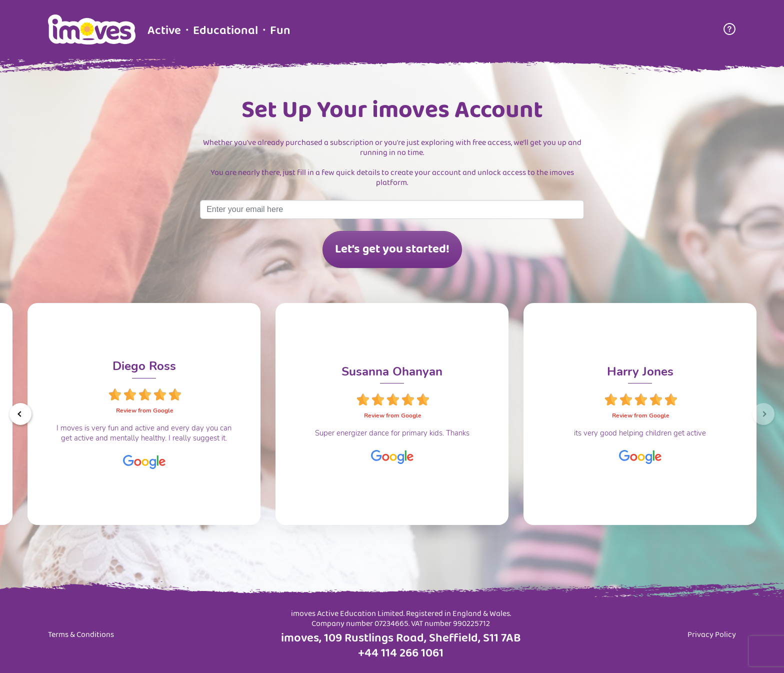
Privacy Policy (712, 635)
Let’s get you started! (392, 249)
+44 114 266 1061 (401, 653)
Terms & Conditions (81, 635)
